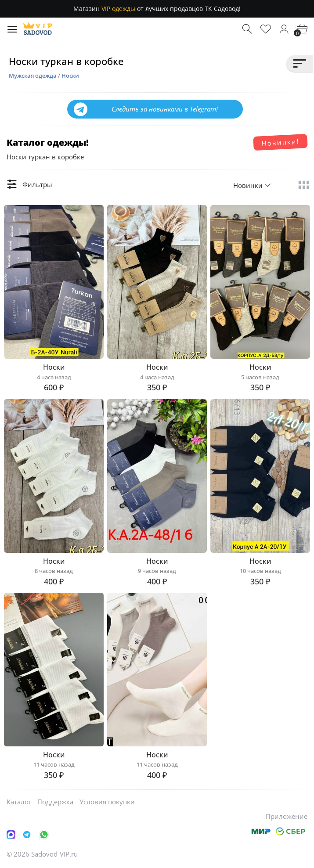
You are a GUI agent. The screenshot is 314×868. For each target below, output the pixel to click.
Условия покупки (107, 802)
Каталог (19, 802)
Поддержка (55, 802)
